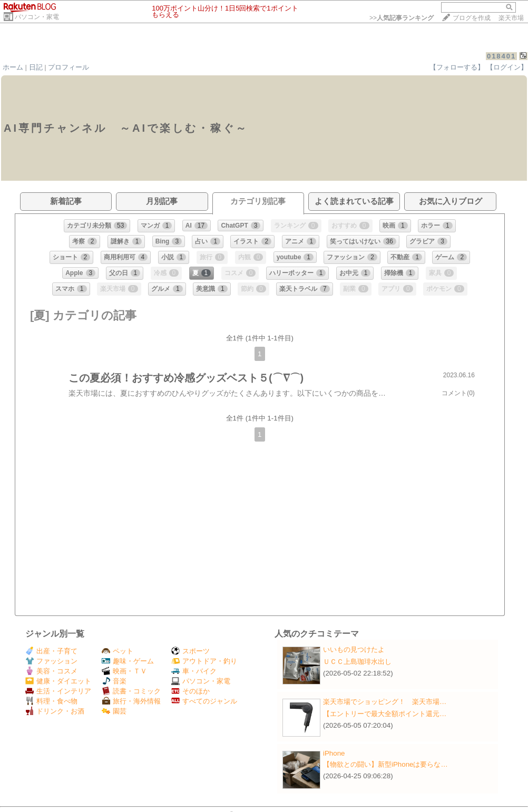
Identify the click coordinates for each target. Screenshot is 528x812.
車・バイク (194, 671)
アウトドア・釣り (204, 661)
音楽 (114, 681)
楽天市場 (511, 18)
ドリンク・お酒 (55, 711)
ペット (118, 651)
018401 (501, 56)
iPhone (334, 753)
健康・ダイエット (58, 681)
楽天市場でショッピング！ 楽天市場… (385, 702)
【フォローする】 (457, 67)
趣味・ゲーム (128, 661)
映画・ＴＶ (124, 671)
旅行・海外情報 (131, 701)
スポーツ (190, 651)
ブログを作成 (472, 18)
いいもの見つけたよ (354, 649)
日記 (36, 67)
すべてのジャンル (204, 701)
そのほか (190, 691)
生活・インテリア (58, 691)
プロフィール (69, 67)
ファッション (51, 661)
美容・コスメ (51, 671)
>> (402, 18)
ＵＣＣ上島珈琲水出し (357, 662)
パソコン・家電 (37, 17)
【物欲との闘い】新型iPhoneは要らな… (385, 764)
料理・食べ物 (51, 701)
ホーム (13, 67)
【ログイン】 (507, 67)
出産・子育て (51, 651)
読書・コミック (131, 691)
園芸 (114, 711)
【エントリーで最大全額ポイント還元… (385, 714)
